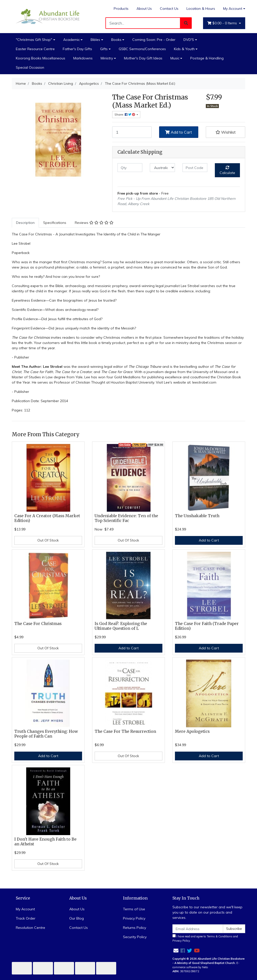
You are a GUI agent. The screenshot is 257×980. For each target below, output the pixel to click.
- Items (223, 23)
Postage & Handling (207, 58)
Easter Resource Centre (35, 49)
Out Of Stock (48, 540)
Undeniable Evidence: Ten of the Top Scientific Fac (126, 518)
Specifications (55, 223)
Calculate (227, 170)
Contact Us (169, 9)
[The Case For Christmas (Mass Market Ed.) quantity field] (132, 132)
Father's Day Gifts (77, 49)
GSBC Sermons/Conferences (142, 49)
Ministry (107, 58)
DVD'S (189, 40)
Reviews (94, 223)
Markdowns (83, 58)
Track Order (26, 918)
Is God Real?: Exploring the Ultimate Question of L (121, 626)
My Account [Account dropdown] (233, 9)
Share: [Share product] (125, 114)
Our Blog (77, 918)
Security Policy (135, 937)
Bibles (95, 40)
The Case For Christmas (38, 624)
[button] (226, 132)
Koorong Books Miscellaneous (41, 58)
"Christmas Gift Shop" (34, 40)
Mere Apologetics (192, 731)
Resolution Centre (30, 928)
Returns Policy (135, 928)
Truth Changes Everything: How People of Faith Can (46, 734)
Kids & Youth (184, 49)
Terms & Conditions (220, 936)
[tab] (25, 223)
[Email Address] (198, 929)
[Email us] (176, 951)
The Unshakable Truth (197, 516)
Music (175, 58)
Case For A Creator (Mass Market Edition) (47, 518)
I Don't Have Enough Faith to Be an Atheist (45, 842)
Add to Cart (179, 132)
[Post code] (195, 168)
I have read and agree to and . (205, 938)
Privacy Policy (134, 918)
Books (116, 40)
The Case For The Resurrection (125, 731)
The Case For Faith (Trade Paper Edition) (207, 626)
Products (121, 9)
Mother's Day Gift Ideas (143, 58)
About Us (144, 9)
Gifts (104, 49)
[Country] (162, 168)
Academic (72, 40)
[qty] (130, 168)
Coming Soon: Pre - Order (154, 40)
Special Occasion (30, 67)
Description (25, 223)
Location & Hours (201, 9)
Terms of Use (134, 909)
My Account (25, 909)
